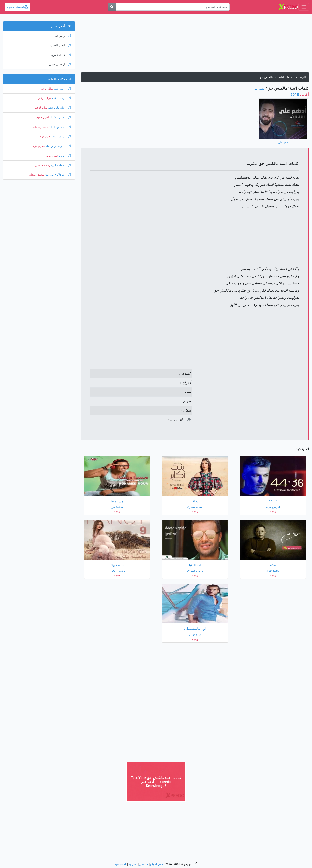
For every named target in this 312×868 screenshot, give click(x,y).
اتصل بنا (133, 864)
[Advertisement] (195, 45)
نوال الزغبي (46, 89)
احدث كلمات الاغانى (59, 79)
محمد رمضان (41, 127)
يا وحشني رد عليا (58, 146)
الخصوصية (121, 864)
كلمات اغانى (285, 77)
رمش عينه (61, 137)
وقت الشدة (61, 98)
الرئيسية (301, 77)
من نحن (144, 864)
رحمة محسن (43, 165)
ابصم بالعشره (60, 45)
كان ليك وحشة (59, 108)
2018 (300, 94)
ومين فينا (63, 36)
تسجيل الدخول (18, 7)
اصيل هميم (43, 117)
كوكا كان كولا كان (58, 175)
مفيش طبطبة (59, 127)
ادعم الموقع (157, 864)
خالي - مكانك (60, 117)
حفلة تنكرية (60, 165)
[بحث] (112, 7)
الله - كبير (62, 89)
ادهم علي (259, 88)
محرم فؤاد (46, 137)
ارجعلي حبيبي (60, 65)
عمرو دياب (52, 156)
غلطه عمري (61, 55)
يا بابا (65, 156)
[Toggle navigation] (304, 7)
